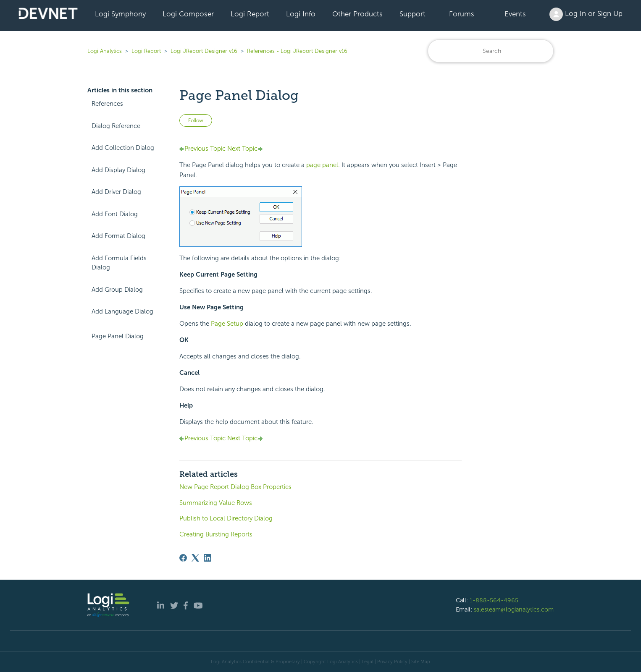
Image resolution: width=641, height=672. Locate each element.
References (107, 104)
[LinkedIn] (208, 558)
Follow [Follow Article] (196, 120)
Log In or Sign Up (586, 14)
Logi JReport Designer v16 (204, 51)
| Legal (366, 662)
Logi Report (250, 14)
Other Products (357, 14)
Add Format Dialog (118, 236)
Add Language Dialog (122, 311)
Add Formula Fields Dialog (119, 263)
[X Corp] (195, 558)
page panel (322, 165)
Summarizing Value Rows (216, 503)
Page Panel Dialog (118, 336)
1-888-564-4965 (494, 600)
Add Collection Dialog (123, 148)
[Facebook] (183, 558)
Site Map (421, 662)
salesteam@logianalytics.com (514, 609)
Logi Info (301, 14)
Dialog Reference (116, 126)
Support (412, 14)
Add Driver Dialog (116, 192)
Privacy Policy (392, 662)
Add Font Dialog (115, 214)
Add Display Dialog (118, 170)
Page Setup (227, 324)
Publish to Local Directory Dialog (226, 518)
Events (515, 14)
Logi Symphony (120, 14)
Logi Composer (188, 14)
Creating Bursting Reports (216, 534)
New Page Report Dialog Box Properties (235, 487)
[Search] (491, 51)
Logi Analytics (105, 51)
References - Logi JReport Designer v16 (297, 51)
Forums (462, 14)
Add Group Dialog (117, 290)
